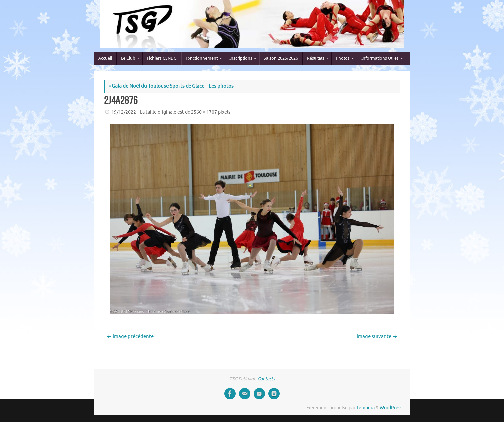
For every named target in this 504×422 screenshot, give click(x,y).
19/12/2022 (124, 112)
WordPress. (391, 408)
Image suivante (377, 336)
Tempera (366, 408)
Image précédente (130, 336)
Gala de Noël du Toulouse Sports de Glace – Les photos (171, 86)
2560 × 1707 (204, 112)
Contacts (266, 379)
